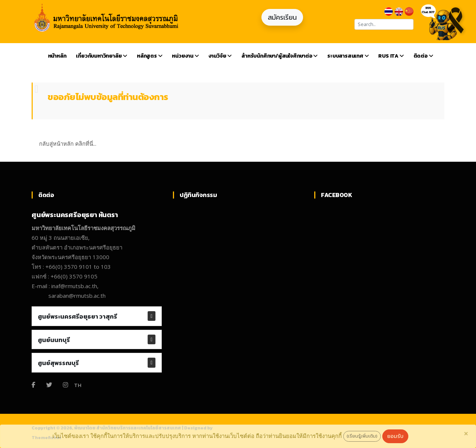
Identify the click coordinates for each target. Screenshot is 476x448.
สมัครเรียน (282, 17)
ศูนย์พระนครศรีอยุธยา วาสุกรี (78, 316)
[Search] (384, 24)
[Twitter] (49, 385)
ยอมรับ (395, 436)
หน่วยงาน (185, 56)
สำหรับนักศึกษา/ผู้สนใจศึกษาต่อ (279, 56)
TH (78, 385)
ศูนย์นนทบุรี (54, 340)
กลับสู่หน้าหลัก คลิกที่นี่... (68, 144)
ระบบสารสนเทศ (348, 56)
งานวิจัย (220, 56)
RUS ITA (391, 56)
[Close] (466, 434)
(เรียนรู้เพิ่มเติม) (362, 436)
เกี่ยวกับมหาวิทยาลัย (102, 56)
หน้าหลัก (57, 56)
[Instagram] (65, 385)
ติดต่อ (423, 56)
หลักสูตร (149, 56)
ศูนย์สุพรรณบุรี (58, 363)
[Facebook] (33, 385)
